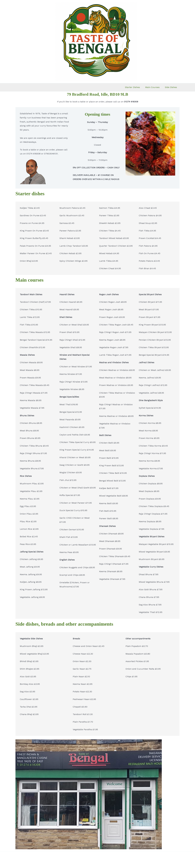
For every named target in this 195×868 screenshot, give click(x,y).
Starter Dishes (135, 87)
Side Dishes (171, 87)
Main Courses (154, 87)
